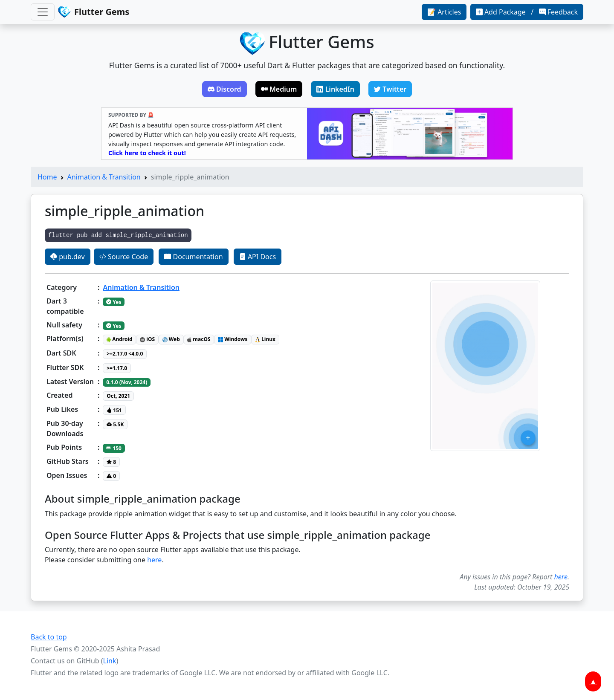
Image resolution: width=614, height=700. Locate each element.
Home (47, 177)
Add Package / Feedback (527, 12)
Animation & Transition (104, 177)
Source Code (124, 257)
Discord (224, 89)
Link (110, 661)
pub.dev (68, 257)
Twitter (390, 89)
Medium (279, 89)
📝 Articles (444, 12)
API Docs (258, 257)
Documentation (193, 257)
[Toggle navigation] (43, 12)
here (154, 560)
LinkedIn (335, 89)
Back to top (49, 637)
